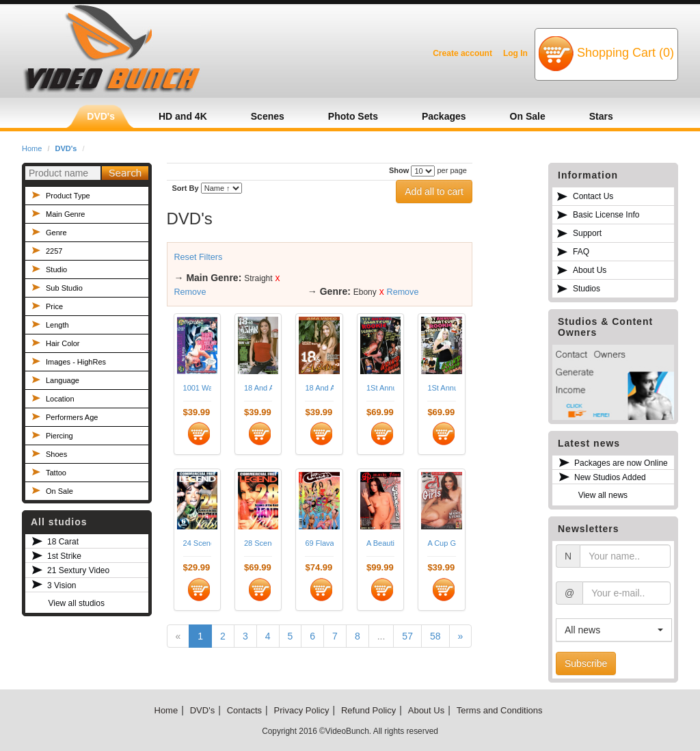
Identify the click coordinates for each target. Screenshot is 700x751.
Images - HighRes (76, 362)
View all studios (76, 603)
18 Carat (63, 542)
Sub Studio (64, 288)
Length (57, 325)
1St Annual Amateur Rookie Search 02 (380, 388)
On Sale (59, 491)
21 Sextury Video (78, 570)
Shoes (56, 454)
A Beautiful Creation (380, 543)
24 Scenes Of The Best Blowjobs (197, 543)
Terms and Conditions (500, 710)
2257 (54, 251)
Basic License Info (606, 215)
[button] (614, 630)
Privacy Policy (302, 710)
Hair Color (63, 343)
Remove (190, 292)
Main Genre (65, 214)
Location (60, 399)
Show (399, 170)
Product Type (68, 196)
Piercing (59, 436)
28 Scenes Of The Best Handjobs (258, 543)
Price (54, 306)
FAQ (581, 252)
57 (407, 636)
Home (32, 148)
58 (435, 636)
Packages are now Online (621, 463)
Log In (515, 53)
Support (587, 233)
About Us (590, 270)
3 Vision (62, 585)
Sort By (186, 188)
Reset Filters (199, 257)
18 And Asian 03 (319, 388)
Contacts (244, 710)
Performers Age (72, 417)
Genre (56, 233)
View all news (603, 495)
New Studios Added (610, 477)
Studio (56, 269)
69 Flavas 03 (319, 543)
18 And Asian (258, 388)
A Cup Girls (441, 543)
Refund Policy (368, 710)
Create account (462, 53)
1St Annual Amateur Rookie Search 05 (441, 388)
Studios (587, 289)
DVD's (66, 148)
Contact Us (593, 196)
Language (63, 380)
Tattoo (56, 473)
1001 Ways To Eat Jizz (197, 388)
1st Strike (64, 556)
